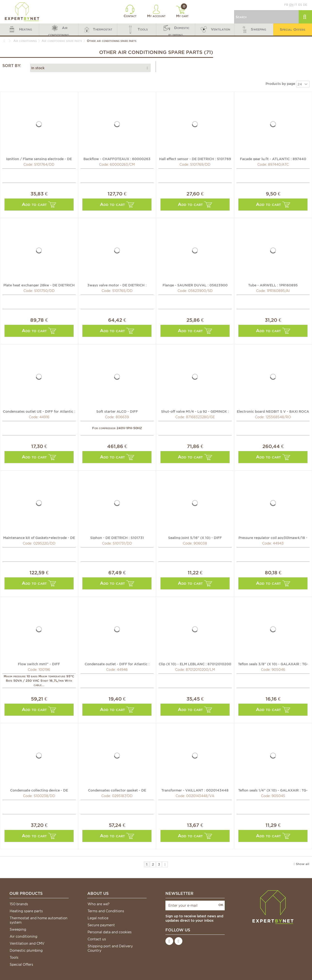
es (300, 5)
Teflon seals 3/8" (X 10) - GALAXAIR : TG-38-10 (273, 664)
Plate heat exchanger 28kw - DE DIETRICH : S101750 (39, 285)
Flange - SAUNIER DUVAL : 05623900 (195, 285)
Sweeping (18, 929)
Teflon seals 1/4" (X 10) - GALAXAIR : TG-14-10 (273, 790)
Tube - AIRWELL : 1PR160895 (273, 285)
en (291, 5)
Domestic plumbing (26, 950)
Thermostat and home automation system (39, 920)
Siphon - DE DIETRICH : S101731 (117, 538)
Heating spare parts (26, 911)
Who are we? (99, 904)
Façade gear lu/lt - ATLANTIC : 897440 (273, 159)
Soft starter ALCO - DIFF (117, 411)
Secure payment (101, 925)
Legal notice (98, 918)
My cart (182, 12)
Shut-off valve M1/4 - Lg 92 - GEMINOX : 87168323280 (195, 411)
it (296, 5)
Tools (14, 958)
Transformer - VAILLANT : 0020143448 (195, 790)
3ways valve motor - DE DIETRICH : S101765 (117, 285)
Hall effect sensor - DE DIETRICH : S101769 (195, 159)
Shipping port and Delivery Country (110, 948)
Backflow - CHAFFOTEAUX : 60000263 (117, 159)
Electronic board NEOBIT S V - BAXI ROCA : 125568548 (273, 411)
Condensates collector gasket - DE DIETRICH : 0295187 (117, 790)
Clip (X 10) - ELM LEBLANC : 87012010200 (195, 664)
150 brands (19, 904)
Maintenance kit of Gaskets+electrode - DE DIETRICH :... (39, 538)
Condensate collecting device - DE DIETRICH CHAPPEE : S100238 (39, 790)
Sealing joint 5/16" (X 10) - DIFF (195, 538)
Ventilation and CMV (27, 943)
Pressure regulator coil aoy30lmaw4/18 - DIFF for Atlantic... (273, 538)
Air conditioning (23, 936)
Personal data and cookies (110, 932)
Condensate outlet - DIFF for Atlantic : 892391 (117, 664)
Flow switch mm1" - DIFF (39, 664)
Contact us (97, 939)
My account (156, 11)
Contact (130, 11)
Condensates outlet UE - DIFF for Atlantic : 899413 (39, 411)
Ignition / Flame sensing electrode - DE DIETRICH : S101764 (39, 159)
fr (286, 5)
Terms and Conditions (106, 911)
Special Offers (21, 965)
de (305, 5)
